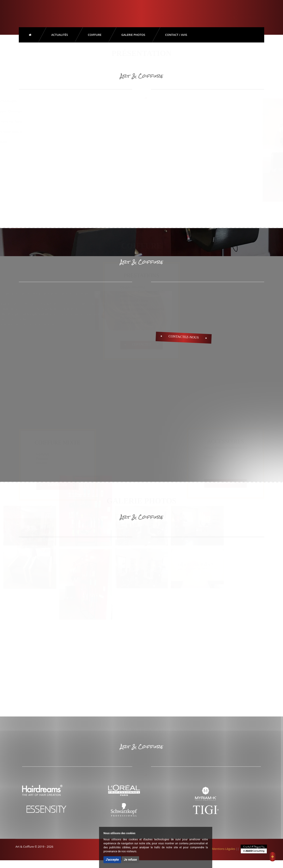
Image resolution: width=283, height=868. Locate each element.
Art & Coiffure (48, 12)
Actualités (60, 35)
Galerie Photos (133, 35)
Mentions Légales (224, 849)
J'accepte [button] (112, 860)
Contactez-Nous (184, 337)
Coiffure (95, 35)
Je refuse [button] (130, 860)
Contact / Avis (176, 35)
